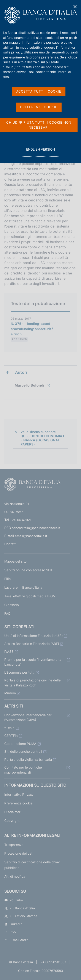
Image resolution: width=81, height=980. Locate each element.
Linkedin (13, 924)
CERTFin (11, 736)
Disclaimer (12, 812)
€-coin (9, 728)
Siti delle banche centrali (23, 752)
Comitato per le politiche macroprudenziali (23, 770)
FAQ (7, 614)
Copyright (12, 821)
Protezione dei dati (19, 853)
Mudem (10, 693)
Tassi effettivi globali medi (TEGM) (30, 596)
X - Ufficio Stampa (21, 916)
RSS (10, 932)
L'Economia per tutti (19, 672)
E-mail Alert (16, 940)
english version (40, 152)
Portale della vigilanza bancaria (28, 760)
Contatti (10, 544)
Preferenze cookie (18, 803)
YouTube (14, 900)
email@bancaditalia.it (31, 536)
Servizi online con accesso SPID (29, 570)
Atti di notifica (15, 876)
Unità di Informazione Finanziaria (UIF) (33, 636)
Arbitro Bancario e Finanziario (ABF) (32, 644)
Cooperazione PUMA (20, 744)
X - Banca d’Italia (20, 908)
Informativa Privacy (19, 795)
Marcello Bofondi (30, 385)
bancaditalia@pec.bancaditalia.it (36, 528)
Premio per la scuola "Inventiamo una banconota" (33, 662)
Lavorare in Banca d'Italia (23, 587)
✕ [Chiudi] (75, 7)
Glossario (12, 605)
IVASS (9, 652)
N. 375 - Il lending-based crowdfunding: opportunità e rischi (32, 329)
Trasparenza (14, 845)
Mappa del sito (15, 561)
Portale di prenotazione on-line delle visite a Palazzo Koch (33, 683)
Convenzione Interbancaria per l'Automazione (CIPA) (28, 718)
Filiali (8, 579)
